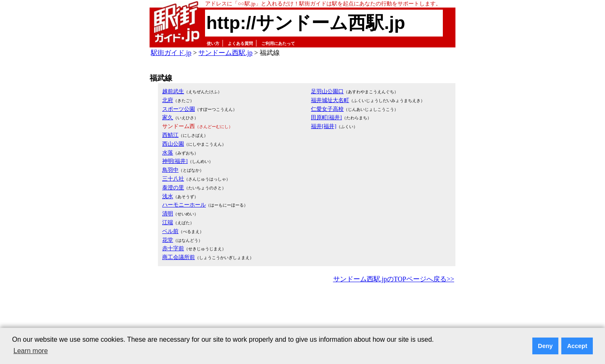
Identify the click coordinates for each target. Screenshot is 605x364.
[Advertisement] (302, 308)
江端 (168, 222)
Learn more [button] (31, 351)
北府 (168, 100)
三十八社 (173, 179)
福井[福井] (324, 126)
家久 (168, 117)
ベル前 (170, 231)
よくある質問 (240, 43)
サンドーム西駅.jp (225, 53)
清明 (168, 213)
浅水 (168, 196)
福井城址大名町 (330, 100)
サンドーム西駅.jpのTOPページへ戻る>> (394, 279)
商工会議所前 (179, 257)
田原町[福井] (326, 117)
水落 (168, 153)
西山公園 (173, 144)
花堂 (168, 240)
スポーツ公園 (179, 109)
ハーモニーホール (184, 205)
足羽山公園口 (327, 91)
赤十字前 (173, 248)
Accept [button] (577, 346)
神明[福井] (175, 161)
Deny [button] (545, 346)
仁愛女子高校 (327, 109)
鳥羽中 (170, 170)
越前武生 (173, 91)
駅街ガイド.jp (171, 53)
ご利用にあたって (278, 43)
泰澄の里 (173, 187)
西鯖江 (170, 135)
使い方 (213, 43)
